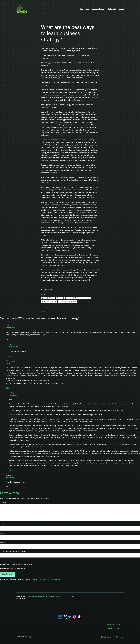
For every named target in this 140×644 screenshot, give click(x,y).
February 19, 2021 (11, 363)
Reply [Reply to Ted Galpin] (10, 470)
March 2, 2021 (10, 477)
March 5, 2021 (13, 395)
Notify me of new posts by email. (14, 569)
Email (3, 533)
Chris (7, 325)
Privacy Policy (114, 624)
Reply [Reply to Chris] (7, 339)
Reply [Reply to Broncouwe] (7, 487)
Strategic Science (48, 596)
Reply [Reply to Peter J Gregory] (7, 388)
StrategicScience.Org (24, 637)
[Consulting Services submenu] (105, 9)
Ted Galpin (12, 393)
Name (3, 524)
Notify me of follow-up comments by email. (17, 565)
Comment (4, 502)
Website (3, 543)
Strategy (57, 596)
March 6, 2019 (10, 328)
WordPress (120, 637)
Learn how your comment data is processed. (44, 580)
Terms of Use (113, 628)
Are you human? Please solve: (70, 554)
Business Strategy (37, 596)
